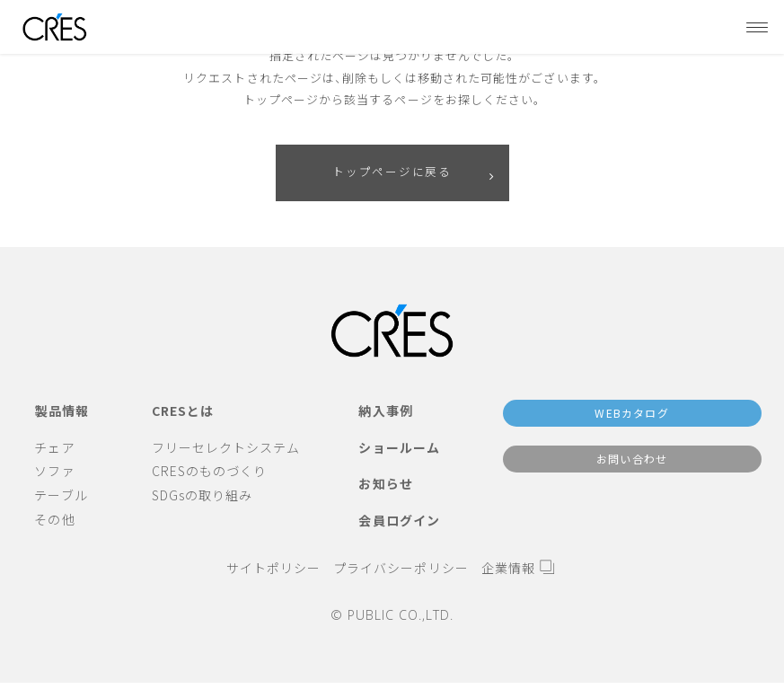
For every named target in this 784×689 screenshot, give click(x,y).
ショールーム (399, 447)
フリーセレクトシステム (226, 447)
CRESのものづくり (209, 471)
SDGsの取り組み (202, 495)
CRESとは (183, 411)
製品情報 (62, 411)
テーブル (61, 495)
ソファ (54, 471)
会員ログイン (399, 520)
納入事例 (385, 411)
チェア (54, 447)
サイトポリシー (273, 568)
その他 (54, 519)
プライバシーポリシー (401, 568)
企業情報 (508, 568)
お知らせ (385, 483)
